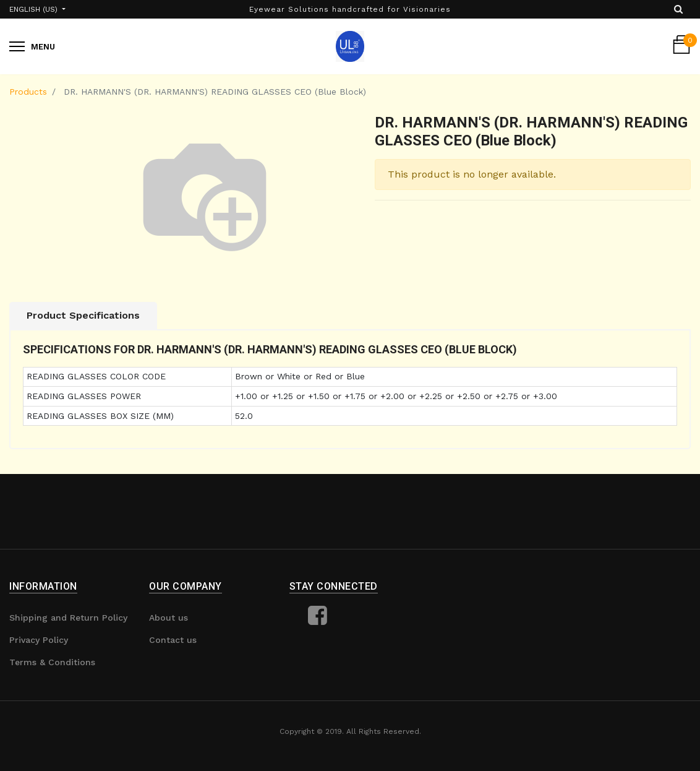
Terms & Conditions (52, 662)
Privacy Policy (39, 640)
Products (28, 92)
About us (169, 618)
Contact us (173, 640)
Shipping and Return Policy (68, 618)
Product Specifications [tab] (83, 315)
